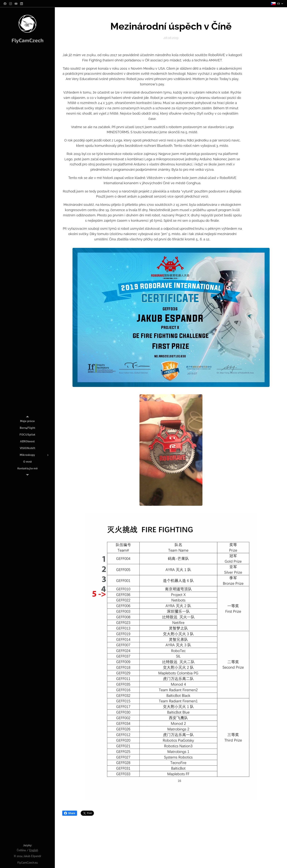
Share (70, 813)
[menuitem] (27, 421)
